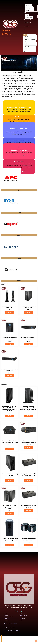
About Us (27, 36)
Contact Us (28, 38)
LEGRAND (19, 235)
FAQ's (21, 620)
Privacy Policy (23, 617)
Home (25, 35)
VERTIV (19, 281)
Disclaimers (22, 618)
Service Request (27, 48)
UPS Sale (6, 615)
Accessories (29, 18)
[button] (2, 63)
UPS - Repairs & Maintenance (10, 617)
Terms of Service (23, 615)
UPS (26, 43)
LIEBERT (19, 258)
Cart (25, 51)
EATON (19, 213)
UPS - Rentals (7, 618)
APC (19, 190)
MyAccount (26, 50)
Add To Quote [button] (9, 312)
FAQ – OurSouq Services (30, 10)
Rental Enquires (27, 46)
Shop (25, 41)
